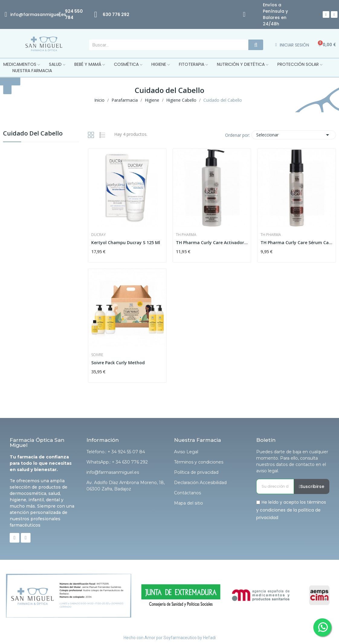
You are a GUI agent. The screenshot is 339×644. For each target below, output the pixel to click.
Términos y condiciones (199, 462)
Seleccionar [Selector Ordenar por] (294, 135)
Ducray (98, 235)
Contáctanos (187, 493)
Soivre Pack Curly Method (118, 363)
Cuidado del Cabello (33, 134)
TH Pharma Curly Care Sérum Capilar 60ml (296, 242)
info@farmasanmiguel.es (113, 472)
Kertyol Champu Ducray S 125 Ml (126, 242)
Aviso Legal (186, 452)
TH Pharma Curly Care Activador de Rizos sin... (212, 242)
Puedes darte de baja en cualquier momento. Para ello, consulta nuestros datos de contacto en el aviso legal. (292, 461)
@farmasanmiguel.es (42, 14)
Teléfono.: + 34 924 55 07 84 (116, 452)
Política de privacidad (196, 472)
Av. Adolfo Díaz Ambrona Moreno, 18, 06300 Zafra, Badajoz (126, 486)
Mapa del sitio (189, 503)
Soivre (97, 355)
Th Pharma (186, 235)
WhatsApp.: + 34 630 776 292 (117, 462)
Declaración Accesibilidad (200, 483)
